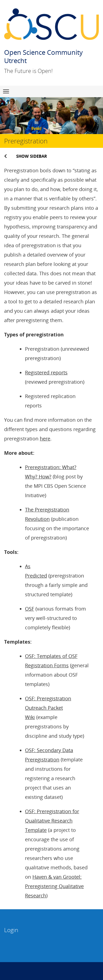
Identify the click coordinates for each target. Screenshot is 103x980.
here (45, 439)
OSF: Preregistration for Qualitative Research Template (52, 821)
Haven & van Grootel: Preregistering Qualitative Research (54, 886)
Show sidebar (32, 156)
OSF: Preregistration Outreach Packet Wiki (48, 708)
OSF (30, 609)
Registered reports (46, 372)
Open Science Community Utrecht (43, 56)
